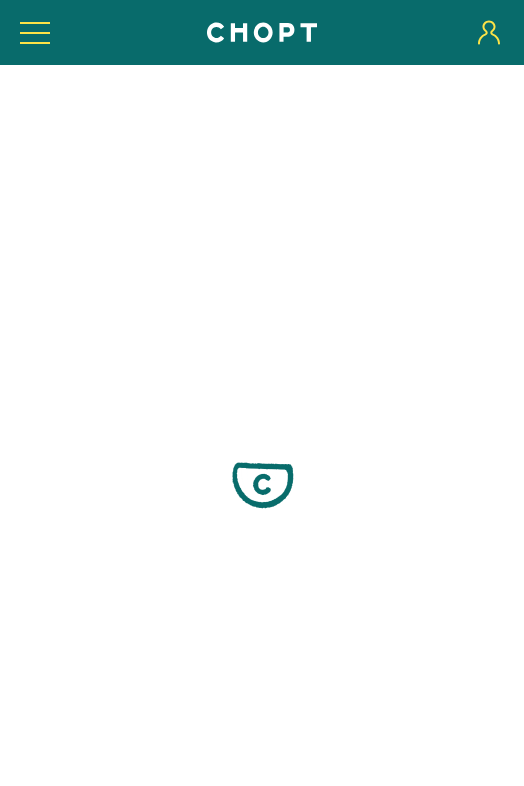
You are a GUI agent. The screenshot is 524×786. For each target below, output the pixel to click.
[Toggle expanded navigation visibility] (35, 33)
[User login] (489, 32)
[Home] (262, 32)
